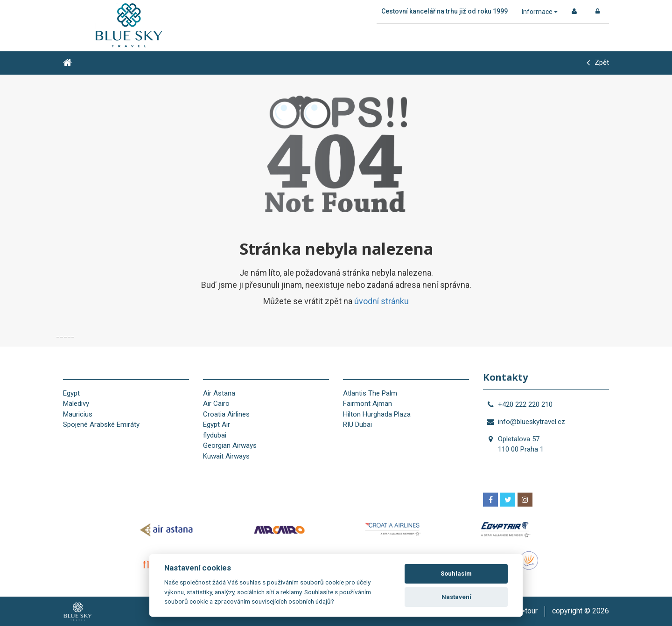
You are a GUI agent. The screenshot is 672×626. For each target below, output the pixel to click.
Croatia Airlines (226, 414)
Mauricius (78, 414)
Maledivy (76, 403)
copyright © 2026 (581, 611)
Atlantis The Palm (370, 393)
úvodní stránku (381, 301)
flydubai (215, 435)
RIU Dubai (357, 424)
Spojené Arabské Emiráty (101, 424)
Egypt (71, 393)
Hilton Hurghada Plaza (377, 414)
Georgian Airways (230, 445)
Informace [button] (540, 12)
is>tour (526, 611)
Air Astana (219, 393)
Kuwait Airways (226, 456)
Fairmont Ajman (367, 403)
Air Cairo (216, 403)
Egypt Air (217, 424)
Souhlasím (456, 574)
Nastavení (456, 597)
